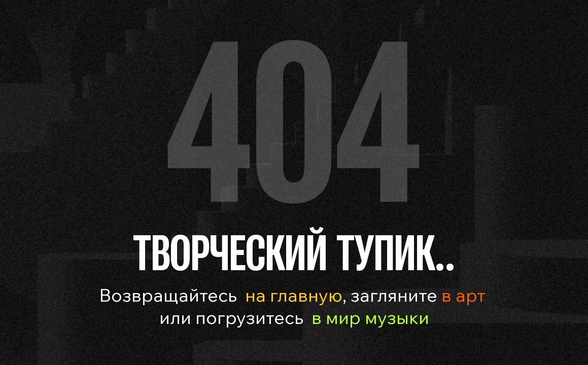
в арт (461, 295)
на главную (294, 295)
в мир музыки (370, 317)
